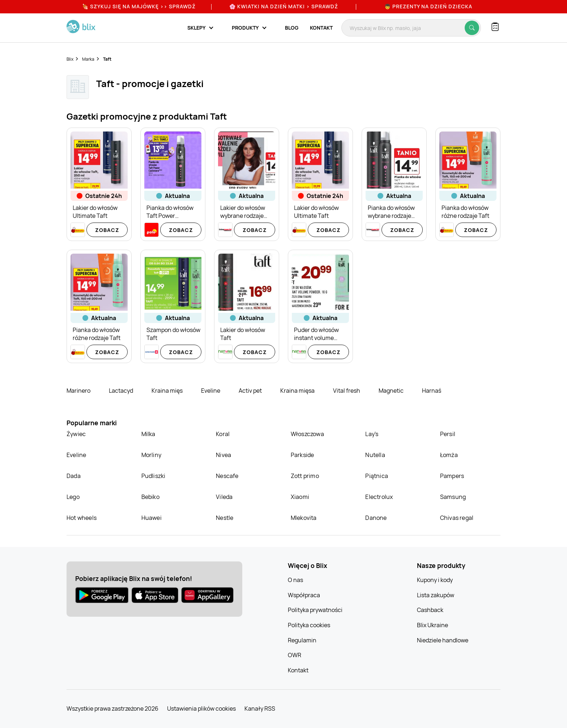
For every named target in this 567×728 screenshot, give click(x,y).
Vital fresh (347, 391)
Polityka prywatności (315, 610)
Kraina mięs (168, 391)
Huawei (152, 518)
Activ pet (251, 391)
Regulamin (302, 640)
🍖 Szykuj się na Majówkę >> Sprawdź (139, 6)
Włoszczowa (307, 434)
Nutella (375, 455)
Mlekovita (304, 518)
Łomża (449, 455)
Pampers (452, 476)
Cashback (430, 610)
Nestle (225, 518)
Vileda (224, 497)
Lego (73, 497)
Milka (148, 434)
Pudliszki (154, 476)
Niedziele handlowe (443, 640)
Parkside (302, 455)
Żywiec (76, 434)
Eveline (211, 391)
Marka (88, 59)
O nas (295, 580)
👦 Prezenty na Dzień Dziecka (428, 6)
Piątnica (377, 476)
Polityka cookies (309, 625)
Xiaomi (300, 497)
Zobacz (107, 230)
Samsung (453, 497)
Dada (74, 476)
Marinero (79, 391)
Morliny (151, 455)
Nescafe (227, 476)
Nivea (223, 455)
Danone (376, 518)
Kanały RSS (260, 708)
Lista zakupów (436, 595)
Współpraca (304, 595)
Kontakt (321, 28)
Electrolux (379, 497)
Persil (448, 434)
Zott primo (305, 476)
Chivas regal (457, 518)
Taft (107, 59)
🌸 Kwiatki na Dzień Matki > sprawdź (284, 6)
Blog (292, 28)
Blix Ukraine (432, 625)
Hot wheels (82, 518)
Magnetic (392, 391)
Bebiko (150, 497)
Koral (223, 434)
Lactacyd (121, 391)
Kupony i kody (435, 580)
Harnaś (432, 391)
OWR (295, 655)
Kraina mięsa (298, 391)
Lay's (372, 434)
